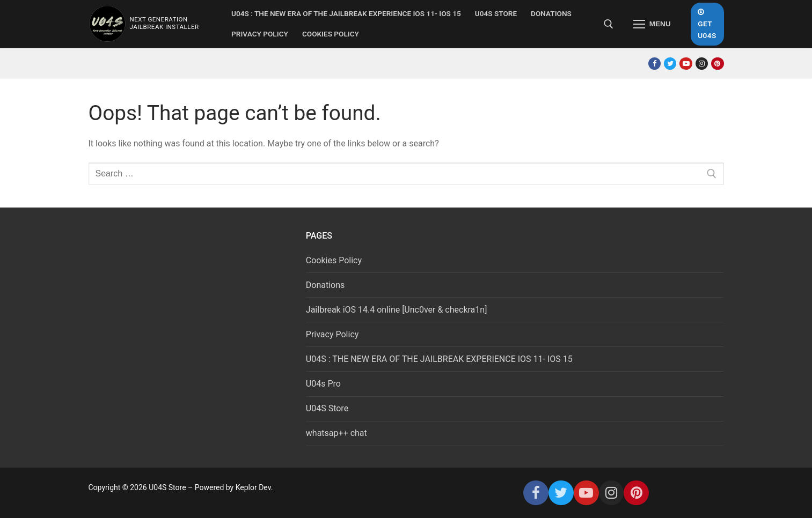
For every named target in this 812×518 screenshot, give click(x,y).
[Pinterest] (717, 64)
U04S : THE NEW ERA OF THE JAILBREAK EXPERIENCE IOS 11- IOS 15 (439, 359)
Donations (325, 285)
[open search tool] (609, 24)
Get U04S (707, 24)
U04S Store (327, 408)
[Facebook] (654, 64)
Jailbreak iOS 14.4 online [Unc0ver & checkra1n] (397, 310)
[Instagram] (702, 64)
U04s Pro (323, 384)
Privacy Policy (332, 334)
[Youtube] (686, 64)
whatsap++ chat (336, 433)
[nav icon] (652, 24)
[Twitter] (670, 64)
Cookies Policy (334, 260)
